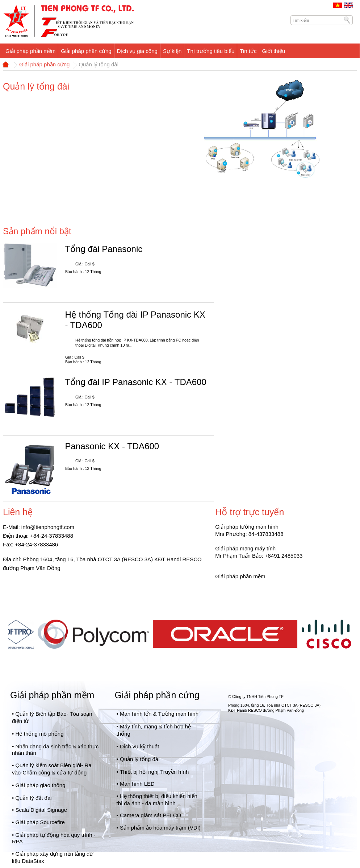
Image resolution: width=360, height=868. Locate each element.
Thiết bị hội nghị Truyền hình (154, 772)
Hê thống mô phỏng (39, 734)
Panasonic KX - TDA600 (112, 446)
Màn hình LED (137, 784)
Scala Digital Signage (41, 810)
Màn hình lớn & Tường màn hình (159, 714)
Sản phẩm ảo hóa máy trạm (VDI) (160, 828)
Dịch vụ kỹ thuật (139, 746)
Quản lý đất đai (33, 798)
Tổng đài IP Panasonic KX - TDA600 (135, 382)
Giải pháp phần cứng (44, 65)
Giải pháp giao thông (40, 785)
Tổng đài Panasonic (104, 249)
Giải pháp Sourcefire (40, 822)
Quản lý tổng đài (140, 759)
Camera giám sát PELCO (150, 815)
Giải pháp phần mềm (52, 695)
